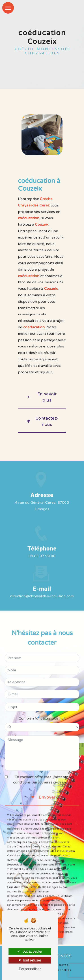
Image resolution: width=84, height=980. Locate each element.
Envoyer (47, 792)
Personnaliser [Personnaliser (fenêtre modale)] (30, 969)
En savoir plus (41, 397)
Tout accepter (30, 951)
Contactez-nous (42, 421)
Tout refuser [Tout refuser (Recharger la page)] (30, 960)
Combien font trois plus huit (42, 713)
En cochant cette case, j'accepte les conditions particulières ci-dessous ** (44, 775)
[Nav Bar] (8, 8)
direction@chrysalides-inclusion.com (42, 591)
